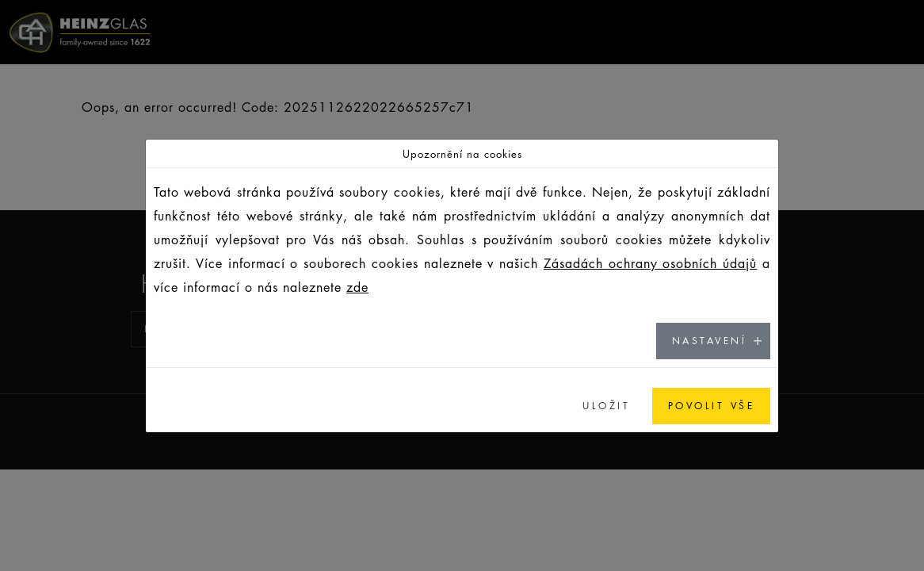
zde (357, 287)
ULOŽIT (606, 406)
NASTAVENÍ (710, 341)
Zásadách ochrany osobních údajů (650, 263)
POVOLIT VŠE (712, 406)
